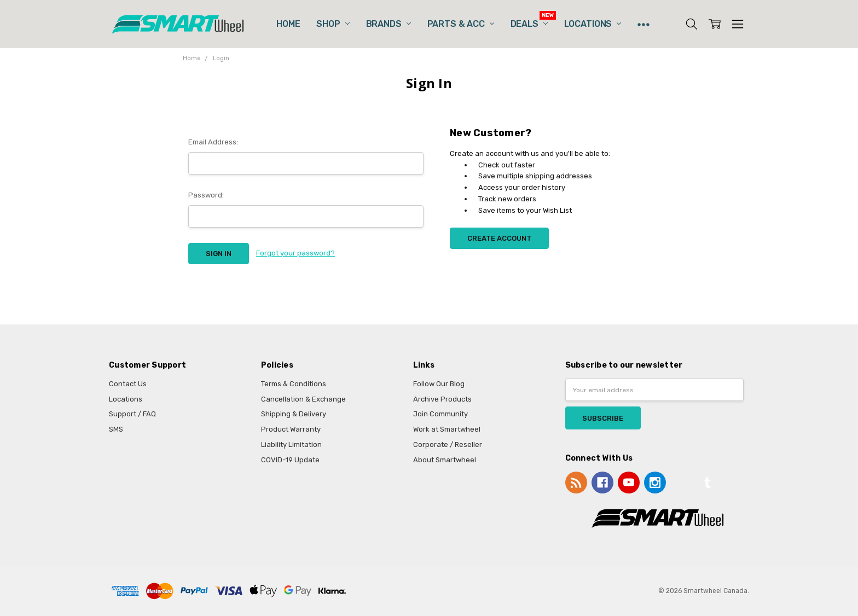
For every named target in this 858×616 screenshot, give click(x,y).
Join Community (440, 414)
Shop (333, 24)
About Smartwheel (445, 460)
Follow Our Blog (439, 384)
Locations (593, 24)
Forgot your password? (295, 253)
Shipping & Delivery (294, 414)
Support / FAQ (132, 414)
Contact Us (128, 384)
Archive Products (442, 399)
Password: (206, 195)
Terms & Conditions (294, 384)
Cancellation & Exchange (303, 399)
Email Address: (213, 142)
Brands (389, 24)
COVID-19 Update (290, 460)
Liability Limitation (291, 444)
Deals (529, 24)
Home (288, 24)
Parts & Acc (461, 24)
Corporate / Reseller (448, 444)
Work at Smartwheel (447, 429)
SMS (116, 429)
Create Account (499, 238)
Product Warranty (291, 429)
